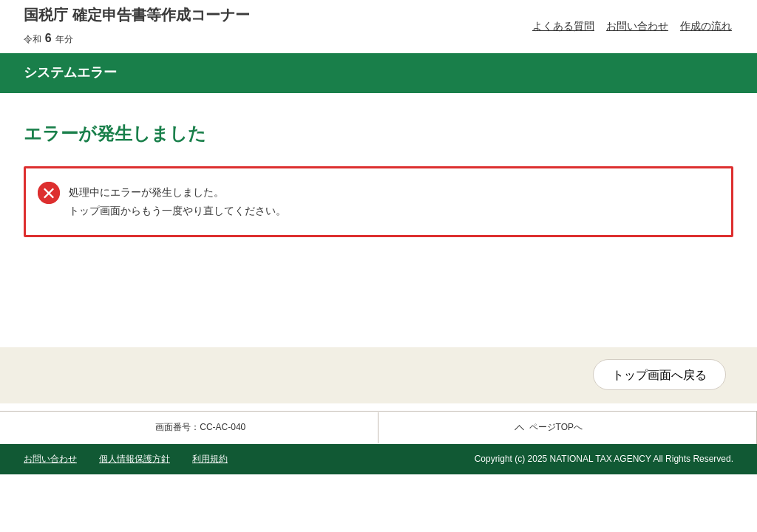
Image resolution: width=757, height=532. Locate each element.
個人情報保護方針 (135, 459)
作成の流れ (706, 26)
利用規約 (210, 459)
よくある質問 (563, 26)
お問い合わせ (637, 26)
